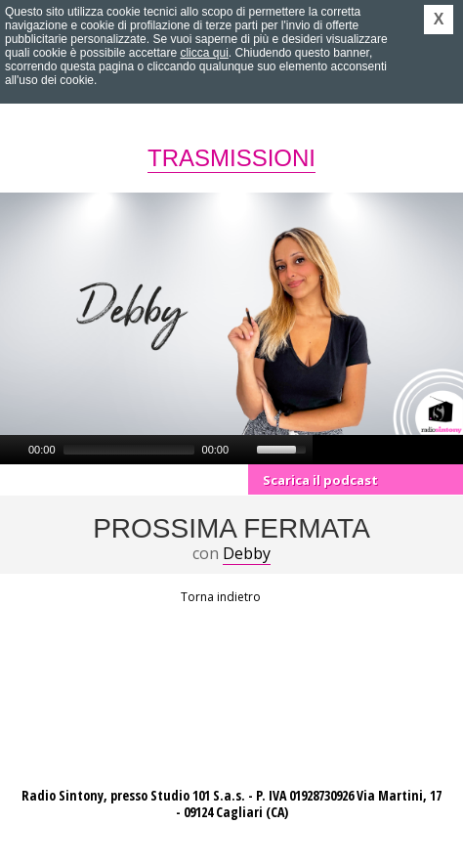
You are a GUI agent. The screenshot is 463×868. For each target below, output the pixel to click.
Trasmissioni (231, 158)
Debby (247, 553)
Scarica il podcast (320, 480)
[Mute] (244, 450)
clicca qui (204, 53)
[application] (156, 450)
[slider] (129, 450)
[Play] (13, 450)
